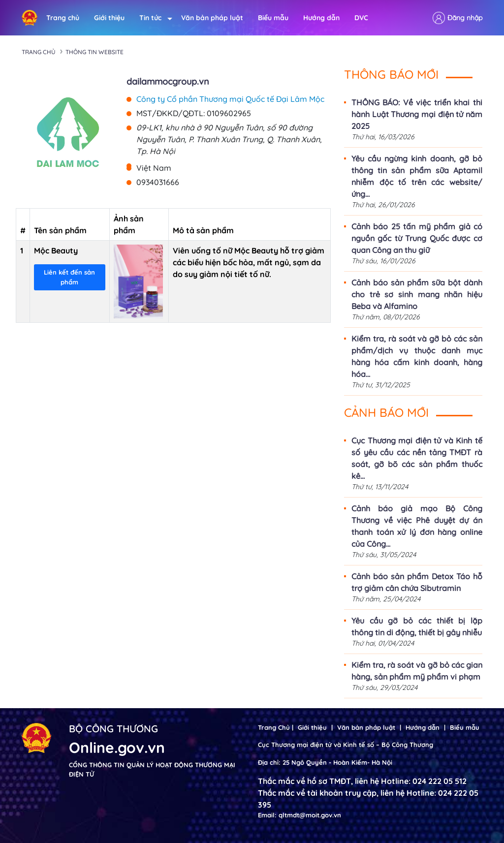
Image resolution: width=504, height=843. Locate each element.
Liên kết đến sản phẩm (69, 277)
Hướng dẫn (321, 18)
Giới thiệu (109, 18)
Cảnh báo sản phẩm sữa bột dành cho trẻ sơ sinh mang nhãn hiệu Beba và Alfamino (417, 294)
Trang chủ (63, 18)
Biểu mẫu (273, 18)
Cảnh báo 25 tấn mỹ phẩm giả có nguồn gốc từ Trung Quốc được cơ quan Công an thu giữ (417, 238)
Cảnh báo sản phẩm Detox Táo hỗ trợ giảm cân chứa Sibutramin (417, 582)
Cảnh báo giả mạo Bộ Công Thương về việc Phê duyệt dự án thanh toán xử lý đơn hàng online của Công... (417, 526)
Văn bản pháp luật (212, 18)
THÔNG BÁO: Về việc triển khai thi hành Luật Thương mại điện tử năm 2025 (417, 114)
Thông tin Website (94, 52)
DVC (361, 18)
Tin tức (153, 18)
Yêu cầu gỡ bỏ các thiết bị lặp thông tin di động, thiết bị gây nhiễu (417, 626)
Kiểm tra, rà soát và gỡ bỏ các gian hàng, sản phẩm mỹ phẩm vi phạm (417, 671)
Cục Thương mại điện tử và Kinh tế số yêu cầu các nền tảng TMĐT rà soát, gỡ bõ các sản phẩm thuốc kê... (417, 458)
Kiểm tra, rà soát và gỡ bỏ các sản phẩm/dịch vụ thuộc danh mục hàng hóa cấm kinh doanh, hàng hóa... (417, 356)
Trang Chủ (274, 727)
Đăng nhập (465, 18)
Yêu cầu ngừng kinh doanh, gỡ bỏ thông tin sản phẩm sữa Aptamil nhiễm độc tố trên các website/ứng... (417, 176)
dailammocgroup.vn (168, 81)
